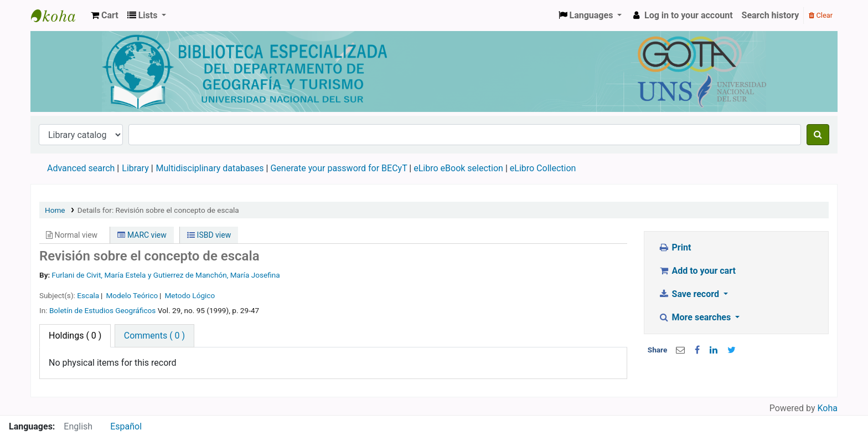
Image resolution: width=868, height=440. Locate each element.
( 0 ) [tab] (75, 336)
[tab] (154, 336)
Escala (88, 295)
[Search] (818, 135)
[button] (105, 16)
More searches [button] (696, 317)
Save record (690, 294)
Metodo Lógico (190, 295)
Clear (821, 15)
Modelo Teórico (132, 295)
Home (55, 210)
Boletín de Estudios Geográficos (102, 310)
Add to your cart (697, 271)
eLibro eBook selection (459, 168)
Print (675, 247)
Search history (771, 15)
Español (126, 426)
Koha (828, 408)
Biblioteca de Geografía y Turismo (59, 16)
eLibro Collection (543, 168)
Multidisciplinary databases (211, 168)
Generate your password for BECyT (339, 168)
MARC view (142, 235)
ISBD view (209, 235)
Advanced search (81, 168)
